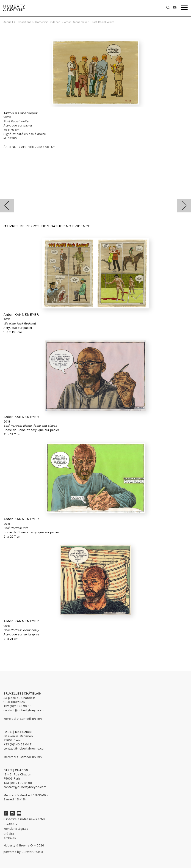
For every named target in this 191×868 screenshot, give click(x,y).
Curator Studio (32, 852)
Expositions (24, 22)
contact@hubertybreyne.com (25, 710)
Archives (10, 838)
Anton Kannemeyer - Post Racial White (89, 22)
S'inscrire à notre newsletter (24, 819)
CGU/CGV (10, 824)
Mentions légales (16, 829)
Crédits (9, 834)
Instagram (12, 813)
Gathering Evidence (48, 22)
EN (175, 7)
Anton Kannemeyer (21, 113)
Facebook (6, 813)
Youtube (19, 813)
